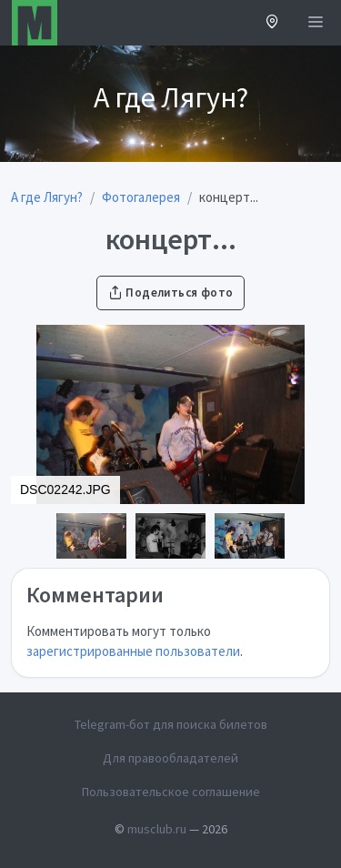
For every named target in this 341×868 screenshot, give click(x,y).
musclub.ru (157, 829)
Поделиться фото (171, 293)
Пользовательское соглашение (171, 792)
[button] (272, 23)
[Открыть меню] (316, 23)
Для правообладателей (170, 758)
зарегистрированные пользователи (133, 651)
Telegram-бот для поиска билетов (171, 724)
